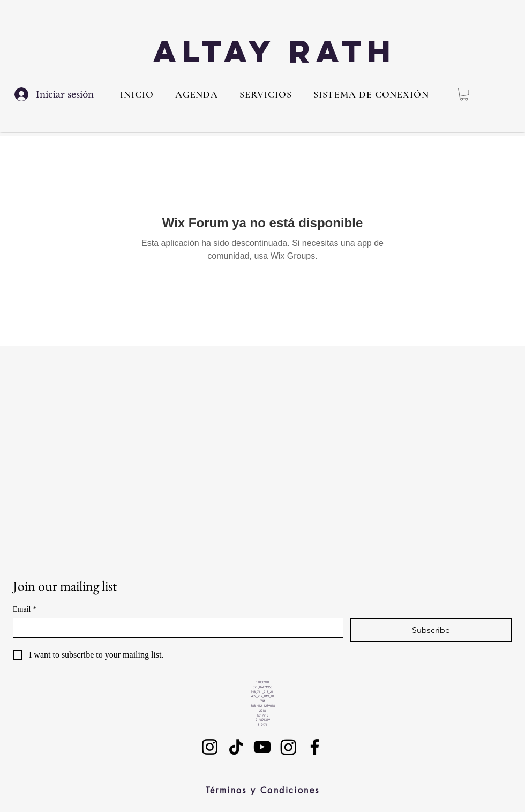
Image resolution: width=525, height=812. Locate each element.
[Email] (175, 628)
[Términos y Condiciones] (262, 791)
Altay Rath (275, 51)
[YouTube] (262, 747)
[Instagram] (210, 747)
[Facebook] (315, 747)
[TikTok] (236, 747)
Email (25, 609)
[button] (265, 94)
